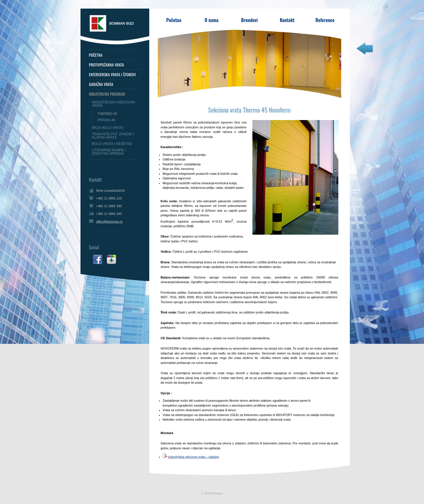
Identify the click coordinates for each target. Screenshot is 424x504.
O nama (211, 20)
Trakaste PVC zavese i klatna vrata (113, 136)
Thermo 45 (108, 114)
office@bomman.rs (109, 221)
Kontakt (287, 20)
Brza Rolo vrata (108, 128)
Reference (325, 20)
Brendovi (250, 20)
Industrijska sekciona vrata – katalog (194, 457)
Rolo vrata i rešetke (112, 144)
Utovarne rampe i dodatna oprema (109, 152)
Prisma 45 (107, 120)
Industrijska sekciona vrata (114, 104)
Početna (96, 55)
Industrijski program (107, 94)
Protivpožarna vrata (107, 65)
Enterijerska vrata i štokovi (112, 74)
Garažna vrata (101, 84)
